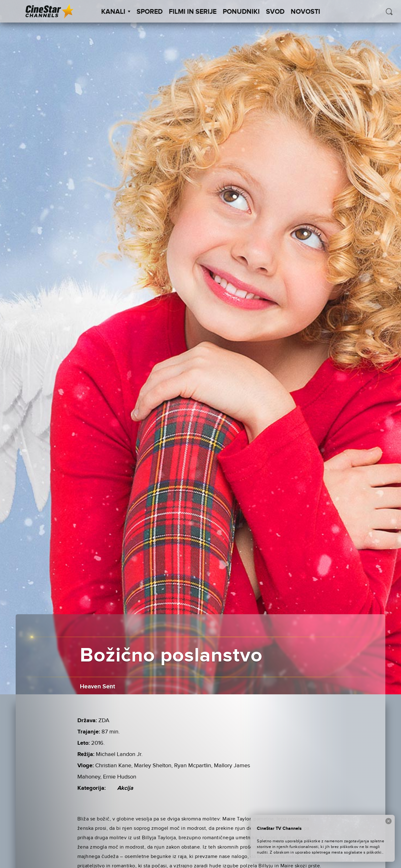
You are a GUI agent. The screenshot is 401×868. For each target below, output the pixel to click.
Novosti (305, 12)
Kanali (116, 12)
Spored (150, 12)
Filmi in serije (193, 12)
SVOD (275, 12)
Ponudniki (241, 12)
